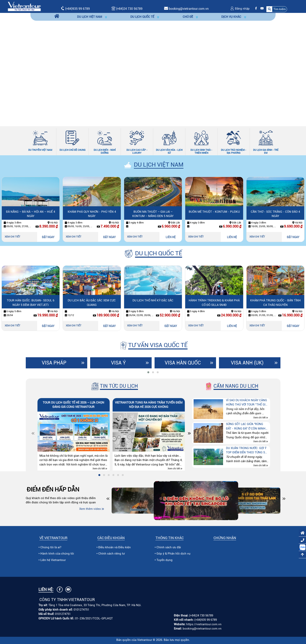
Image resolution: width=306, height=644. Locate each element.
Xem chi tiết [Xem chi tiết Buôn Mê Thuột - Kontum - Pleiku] (196, 237)
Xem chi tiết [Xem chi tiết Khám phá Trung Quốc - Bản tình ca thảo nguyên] (257, 326)
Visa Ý (118, 363)
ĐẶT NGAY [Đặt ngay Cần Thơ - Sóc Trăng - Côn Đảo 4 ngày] (293, 237)
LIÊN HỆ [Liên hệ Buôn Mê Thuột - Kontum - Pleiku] (232, 237)
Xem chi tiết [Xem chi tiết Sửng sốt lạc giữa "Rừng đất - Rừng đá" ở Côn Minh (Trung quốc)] (259, 442)
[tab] (148, 372)
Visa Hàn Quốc (183, 363)
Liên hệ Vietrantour (53, 560)
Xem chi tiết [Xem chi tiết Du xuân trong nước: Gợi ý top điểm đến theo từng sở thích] (259, 465)
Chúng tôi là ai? (51, 547)
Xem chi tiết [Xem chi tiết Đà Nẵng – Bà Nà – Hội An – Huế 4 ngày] (12, 237)
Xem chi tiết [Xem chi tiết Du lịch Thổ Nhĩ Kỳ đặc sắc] (135, 326)
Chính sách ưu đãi (169, 547)
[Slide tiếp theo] (294, 67)
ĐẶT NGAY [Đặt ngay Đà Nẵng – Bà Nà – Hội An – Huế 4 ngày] (48, 237)
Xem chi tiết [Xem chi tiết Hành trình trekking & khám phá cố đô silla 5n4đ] (196, 326)
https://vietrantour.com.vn (204, 624)
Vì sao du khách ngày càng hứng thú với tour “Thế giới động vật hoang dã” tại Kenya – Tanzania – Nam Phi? (247, 403)
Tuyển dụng (165, 560)
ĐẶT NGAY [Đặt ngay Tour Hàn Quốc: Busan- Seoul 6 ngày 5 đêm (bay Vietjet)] (48, 326)
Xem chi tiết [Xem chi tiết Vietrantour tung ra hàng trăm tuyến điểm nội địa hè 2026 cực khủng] (174, 469)
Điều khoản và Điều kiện (115, 547)
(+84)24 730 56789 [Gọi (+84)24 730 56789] (127, 9)
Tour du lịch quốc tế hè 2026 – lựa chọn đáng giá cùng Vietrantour (73, 405)
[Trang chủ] (57, 17)
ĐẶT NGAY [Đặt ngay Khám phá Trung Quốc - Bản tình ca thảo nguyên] (293, 326)
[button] (277, 9)
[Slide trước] (12, 67)
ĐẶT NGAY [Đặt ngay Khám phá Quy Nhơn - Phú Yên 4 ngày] (109, 237)
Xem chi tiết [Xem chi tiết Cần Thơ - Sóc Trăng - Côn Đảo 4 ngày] (257, 237)
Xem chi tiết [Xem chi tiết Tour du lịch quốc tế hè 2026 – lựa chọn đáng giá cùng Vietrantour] (99, 469)
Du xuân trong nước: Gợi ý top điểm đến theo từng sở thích (246, 451)
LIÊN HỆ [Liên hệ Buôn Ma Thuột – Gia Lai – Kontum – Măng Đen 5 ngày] (171, 237)
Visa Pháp (54, 363)
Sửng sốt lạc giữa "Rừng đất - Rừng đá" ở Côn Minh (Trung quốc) (246, 427)
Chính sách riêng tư (112, 554)
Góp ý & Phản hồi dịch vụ (173, 554)
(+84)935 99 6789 (77, 9)
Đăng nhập (240, 9)
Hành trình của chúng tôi (57, 554)
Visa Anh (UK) (247, 363)
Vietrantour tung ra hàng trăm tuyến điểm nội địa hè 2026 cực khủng (149, 405)
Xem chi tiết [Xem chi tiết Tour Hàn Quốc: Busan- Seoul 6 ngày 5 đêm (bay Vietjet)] (12, 326)
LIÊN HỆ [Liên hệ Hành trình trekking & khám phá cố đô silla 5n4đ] (232, 326)
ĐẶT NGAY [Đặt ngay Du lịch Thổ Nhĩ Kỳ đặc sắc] (171, 326)
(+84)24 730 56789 (201, 615)
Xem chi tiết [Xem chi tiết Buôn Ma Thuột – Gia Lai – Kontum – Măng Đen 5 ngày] (135, 237)
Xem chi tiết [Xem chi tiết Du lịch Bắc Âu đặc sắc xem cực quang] (74, 326)
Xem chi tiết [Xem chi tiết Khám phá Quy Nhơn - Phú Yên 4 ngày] (74, 237)
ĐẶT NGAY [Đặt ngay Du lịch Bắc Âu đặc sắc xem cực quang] (109, 326)
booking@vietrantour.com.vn (189, 9)
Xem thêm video (90, 509)
